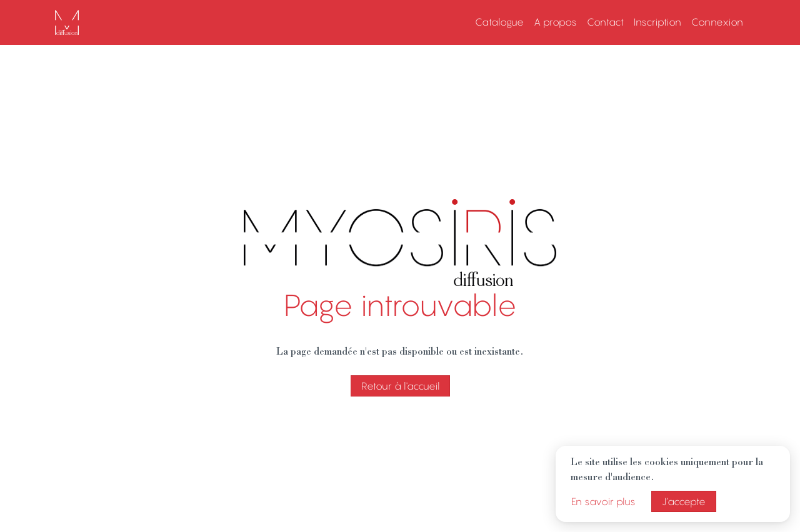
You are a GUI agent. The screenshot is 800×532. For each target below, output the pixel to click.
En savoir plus (603, 501)
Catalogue (499, 22)
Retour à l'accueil (400, 386)
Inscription (657, 22)
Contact (605, 22)
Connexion (717, 22)
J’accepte (684, 501)
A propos (555, 22)
